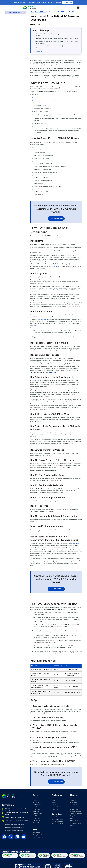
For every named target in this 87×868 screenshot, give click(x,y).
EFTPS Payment (75, 809)
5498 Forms (36, 818)
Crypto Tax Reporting (76, 814)
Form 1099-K (37, 820)
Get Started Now (37, 51)
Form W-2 (53, 372)
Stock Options (37, 805)
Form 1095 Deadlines (57, 824)
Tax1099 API (74, 802)
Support (73, 816)
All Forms (36, 825)
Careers (54, 805)
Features (73, 798)
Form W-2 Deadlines (57, 821)
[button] (22, 13)
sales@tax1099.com (76, 823)
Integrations (74, 800)
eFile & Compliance (75, 811)
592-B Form (36, 823)
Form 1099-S (57, 290)
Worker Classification (39, 837)
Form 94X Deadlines (57, 819)
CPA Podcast (74, 805)
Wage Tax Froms (38, 807)
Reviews (54, 802)
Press (72, 826)
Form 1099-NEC (46, 288)
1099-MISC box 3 (42, 320)
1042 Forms (36, 816)
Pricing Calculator (38, 835)
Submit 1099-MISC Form (56, 219)
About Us (54, 798)
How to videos (74, 807)
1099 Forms (36, 798)
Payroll (35, 800)
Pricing (53, 800)
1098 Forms (36, 809)
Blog (71, 818)
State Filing (76, 543)
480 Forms (36, 811)
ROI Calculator (37, 833)
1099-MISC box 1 (56, 267)
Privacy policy (55, 807)
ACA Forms (36, 802)
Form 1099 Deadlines (57, 817)
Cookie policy (55, 809)
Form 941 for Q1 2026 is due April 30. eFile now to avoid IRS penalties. (43, 2)
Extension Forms (38, 814)
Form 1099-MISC (37, 249)
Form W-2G (34, 325)
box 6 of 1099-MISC (37, 381)
